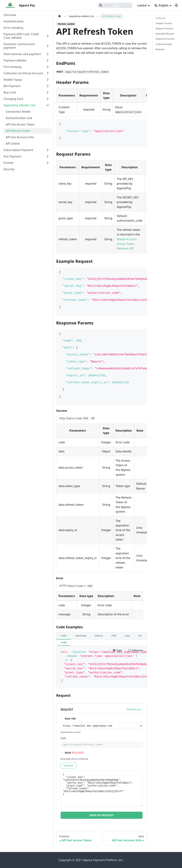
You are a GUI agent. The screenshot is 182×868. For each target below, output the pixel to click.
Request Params (164, 28)
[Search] (115, 5)
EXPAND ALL (134, 710)
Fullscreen (136, 650)
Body (74, 754)
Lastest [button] (142, 5)
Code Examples (164, 44)
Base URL (70, 718)
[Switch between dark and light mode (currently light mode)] (176, 5)
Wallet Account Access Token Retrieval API (127, 244)
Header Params (164, 23)
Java (127, 636)
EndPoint (160, 18)
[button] (26, 36)
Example (68, 767)
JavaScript (81, 636)
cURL (64, 636)
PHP (114, 636)
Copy (117, 650)
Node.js (99, 636)
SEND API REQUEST (102, 816)
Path (63, 739)
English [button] (161, 5)
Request (160, 49)
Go (140, 636)
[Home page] (60, 16)
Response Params (165, 39)
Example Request (165, 34)
